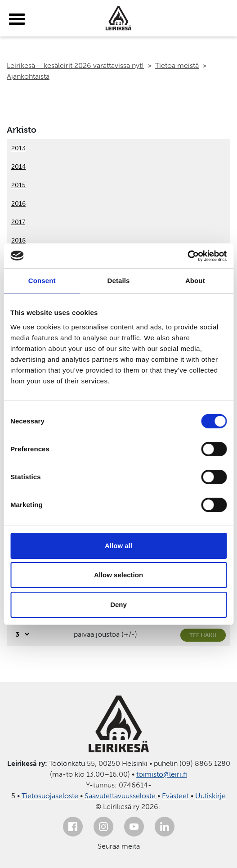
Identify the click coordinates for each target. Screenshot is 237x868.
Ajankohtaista (28, 76)
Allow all (118, 546)
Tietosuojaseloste (50, 796)
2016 (18, 204)
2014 (18, 167)
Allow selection (118, 575)
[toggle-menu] (17, 19)
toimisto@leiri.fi (162, 774)
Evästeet (175, 796)
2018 (18, 241)
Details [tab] (119, 281)
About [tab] (195, 281)
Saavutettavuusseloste (120, 796)
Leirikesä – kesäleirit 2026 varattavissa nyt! (75, 65)
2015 (18, 185)
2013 (18, 148)
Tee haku (203, 635)
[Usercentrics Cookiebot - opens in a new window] (187, 256)
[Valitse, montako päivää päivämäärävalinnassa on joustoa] (21, 634)
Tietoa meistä (177, 65)
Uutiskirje (210, 796)
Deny (118, 605)
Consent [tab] (42, 281)
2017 (18, 222)
